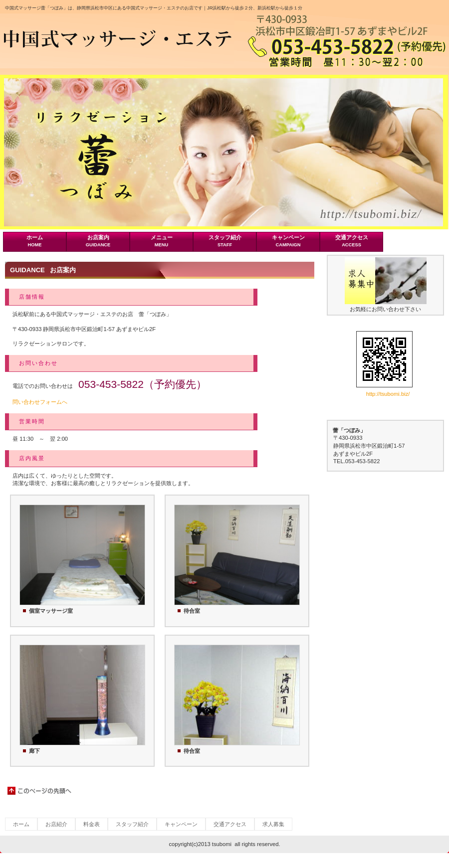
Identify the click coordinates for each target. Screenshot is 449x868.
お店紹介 (56, 824)
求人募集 (273, 824)
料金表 (92, 824)
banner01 (386, 281)
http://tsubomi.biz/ (388, 394)
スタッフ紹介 (132, 824)
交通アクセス (230, 824)
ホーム (21, 824)
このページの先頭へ (40, 791)
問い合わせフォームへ (40, 402)
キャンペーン (181, 824)
